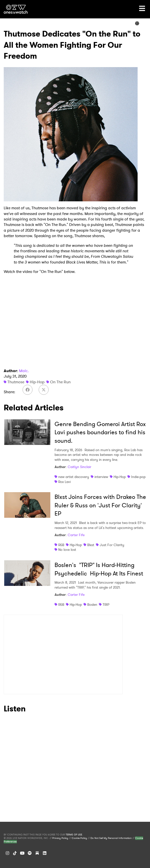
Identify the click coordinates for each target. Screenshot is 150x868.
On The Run (60, 382)
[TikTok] (15, 853)
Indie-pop (138, 477)
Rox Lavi (64, 482)
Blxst (91, 545)
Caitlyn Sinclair (79, 467)
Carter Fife (76, 535)
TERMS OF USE (74, 835)
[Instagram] (7, 853)
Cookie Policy (79, 838)
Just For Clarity (112, 545)
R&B (61, 545)
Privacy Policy (60, 838)
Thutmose (16, 382)
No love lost (67, 550)
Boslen (92, 605)
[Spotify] (30, 853)
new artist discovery (74, 477)
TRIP (106, 605)
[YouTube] (22, 853)
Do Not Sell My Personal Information (111, 838)
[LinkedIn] (45, 853)
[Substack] (37, 853)
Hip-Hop (37, 382)
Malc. (24, 371)
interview (101, 477)
